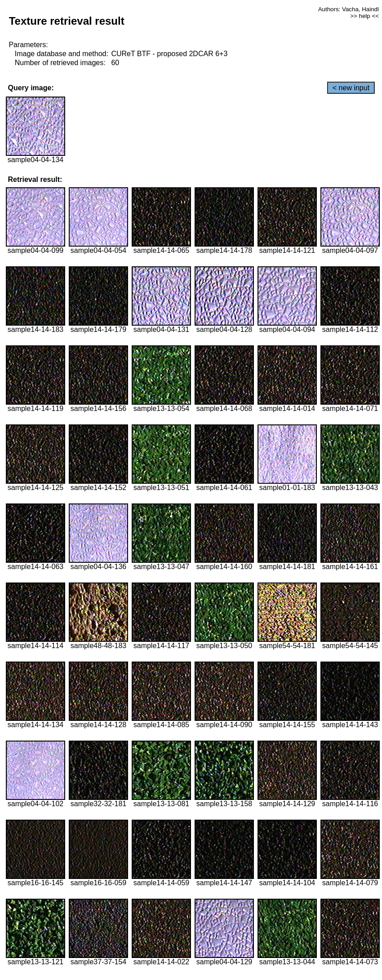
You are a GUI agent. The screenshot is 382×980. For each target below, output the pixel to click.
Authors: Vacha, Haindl (349, 9)
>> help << (364, 16)
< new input (351, 88)
